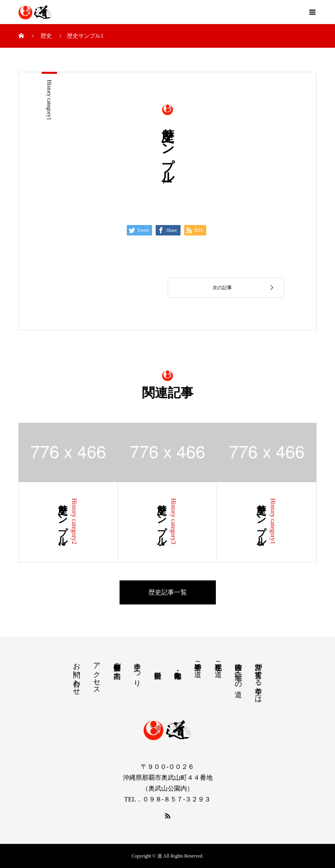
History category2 (74, 521)
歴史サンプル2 (63, 522)
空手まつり (137, 670)
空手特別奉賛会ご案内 (117, 662)
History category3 (174, 521)
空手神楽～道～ (198, 665)
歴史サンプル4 (261, 522)
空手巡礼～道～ (218, 665)
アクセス (97, 674)
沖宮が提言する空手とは (258, 678)
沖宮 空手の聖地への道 (238, 671)
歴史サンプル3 (162, 522)
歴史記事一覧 (168, 592)
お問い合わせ (77, 675)
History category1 (49, 100)
